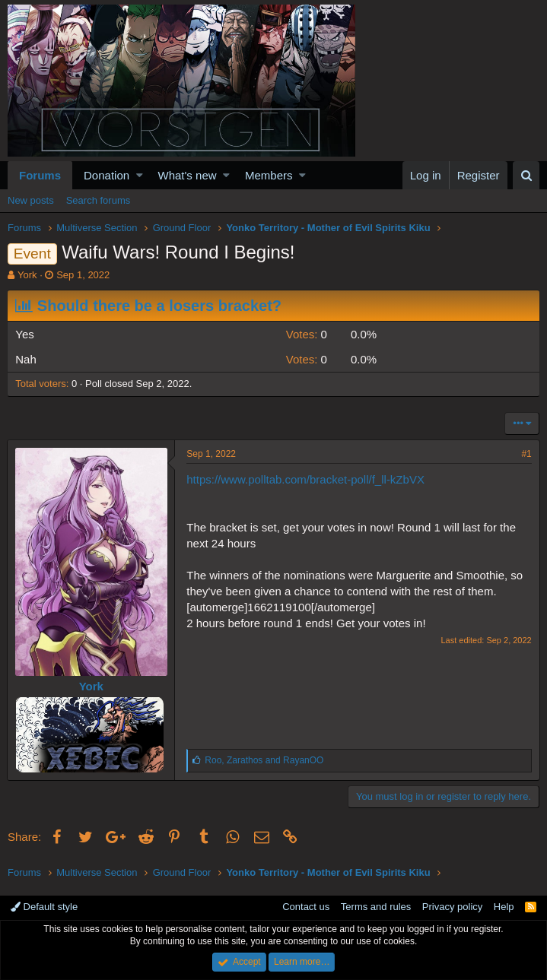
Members (269, 175)
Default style (44, 907)
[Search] (526, 175)
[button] (140, 175)
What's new (188, 175)
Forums (40, 175)
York (27, 275)
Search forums (99, 200)
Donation (107, 175)
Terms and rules (376, 907)
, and (265, 760)
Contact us (306, 907)
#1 (526, 454)
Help (504, 907)
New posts (31, 200)
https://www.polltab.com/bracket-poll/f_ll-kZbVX (306, 479)
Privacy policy (452, 907)
